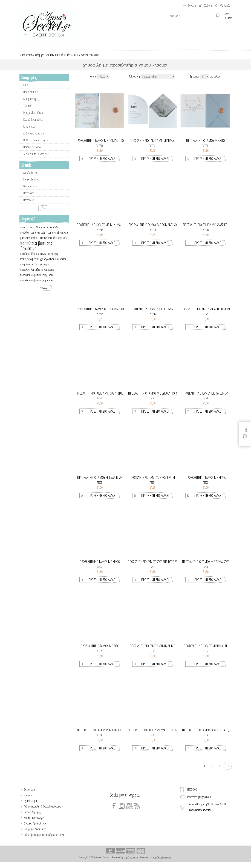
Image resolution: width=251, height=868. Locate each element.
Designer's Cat (31, 190)
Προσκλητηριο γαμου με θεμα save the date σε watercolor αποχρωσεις (206, 566)
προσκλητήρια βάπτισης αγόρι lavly (37, 279)
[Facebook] (114, 810)
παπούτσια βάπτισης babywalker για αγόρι (40, 258)
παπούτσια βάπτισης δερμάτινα (36, 250)
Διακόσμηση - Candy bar (36, 158)
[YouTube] (129, 810)
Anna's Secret (30, 176)
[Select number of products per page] (205, 81)
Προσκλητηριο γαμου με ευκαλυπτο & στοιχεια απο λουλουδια (153, 397)
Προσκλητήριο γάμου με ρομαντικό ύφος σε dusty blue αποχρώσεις (100, 145)
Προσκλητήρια (31, 96)
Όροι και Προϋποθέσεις (35, 827)
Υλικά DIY (28, 110)
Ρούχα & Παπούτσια (33, 117)
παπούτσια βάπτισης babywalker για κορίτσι (43, 263)
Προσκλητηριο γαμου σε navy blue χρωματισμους (100, 482)
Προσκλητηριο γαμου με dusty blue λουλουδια (100, 397)
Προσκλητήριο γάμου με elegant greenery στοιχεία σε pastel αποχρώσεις (152, 313)
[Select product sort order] (158, 81)
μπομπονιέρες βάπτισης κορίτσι (54, 242)
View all (44, 292)
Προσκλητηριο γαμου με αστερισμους (205, 313)
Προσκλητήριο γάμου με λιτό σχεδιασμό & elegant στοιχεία (205, 145)
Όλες (44, 212)
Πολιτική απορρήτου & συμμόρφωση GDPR (44, 839)
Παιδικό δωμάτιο (32, 151)
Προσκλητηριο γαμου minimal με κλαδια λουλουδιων (152, 650)
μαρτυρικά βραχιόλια (58, 237)
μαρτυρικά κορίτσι (29, 242)
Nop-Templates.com (162, 861)
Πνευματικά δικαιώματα (35, 833)
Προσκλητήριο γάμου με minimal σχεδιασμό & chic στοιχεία (152, 145)
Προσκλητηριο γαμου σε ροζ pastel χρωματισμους (152, 482)
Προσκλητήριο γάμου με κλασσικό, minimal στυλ (206, 229)
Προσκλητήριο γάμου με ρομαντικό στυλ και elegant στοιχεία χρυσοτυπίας (152, 229)
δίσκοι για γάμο (27, 231)
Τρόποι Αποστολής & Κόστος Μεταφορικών (43, 810)
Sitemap (28, 799)
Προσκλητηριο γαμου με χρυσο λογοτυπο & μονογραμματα (100, 566)
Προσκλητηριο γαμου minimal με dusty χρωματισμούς (100, 734)
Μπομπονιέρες (31, 103)
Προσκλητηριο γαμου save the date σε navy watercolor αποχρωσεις (152, 566)
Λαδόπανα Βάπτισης (34, 137)
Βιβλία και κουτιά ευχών (35, 144)
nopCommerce (131, 861)
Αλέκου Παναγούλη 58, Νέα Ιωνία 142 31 (208, 811)
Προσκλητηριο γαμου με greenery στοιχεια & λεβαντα (206, 397)
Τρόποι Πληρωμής (32, 816)
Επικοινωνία (29, 794)
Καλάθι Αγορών (228, 15)
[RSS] (137, 810)
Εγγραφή (192, 5)
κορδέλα (54, 231)
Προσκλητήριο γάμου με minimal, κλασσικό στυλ (100, 229)
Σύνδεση (208, 5)
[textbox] (195, 15)
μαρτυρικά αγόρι (38, 237)
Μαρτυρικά (29, 130)
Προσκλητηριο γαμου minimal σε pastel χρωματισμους (206, 650)
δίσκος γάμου (42, 231)
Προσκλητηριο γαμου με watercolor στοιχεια (153, 734)
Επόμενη (228, 770)
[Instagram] (122, 810)
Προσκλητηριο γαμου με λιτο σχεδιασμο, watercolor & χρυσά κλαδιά (100, 650)
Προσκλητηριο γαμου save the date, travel (205, 734)
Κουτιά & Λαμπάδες (33, 123)
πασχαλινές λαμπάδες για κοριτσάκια (37, 274)
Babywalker (29, 204)
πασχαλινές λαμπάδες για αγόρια (35, 268)
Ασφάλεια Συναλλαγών (34, 822)
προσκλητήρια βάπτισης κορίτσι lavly (37, 284)
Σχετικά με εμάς (31, 805)
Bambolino (29, 197)
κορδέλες (25, 237)
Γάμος (26, 89)
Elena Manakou (31, 183)
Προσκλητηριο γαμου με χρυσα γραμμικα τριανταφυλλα (205, 482)
